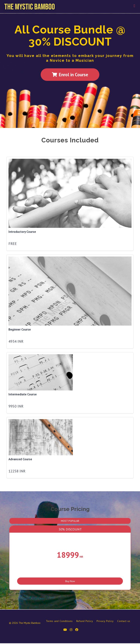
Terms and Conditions (59, 622)
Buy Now (70, 580)
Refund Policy (85, 622)
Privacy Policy (105, 622)
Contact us (124, 622)
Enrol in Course (70, 75)
